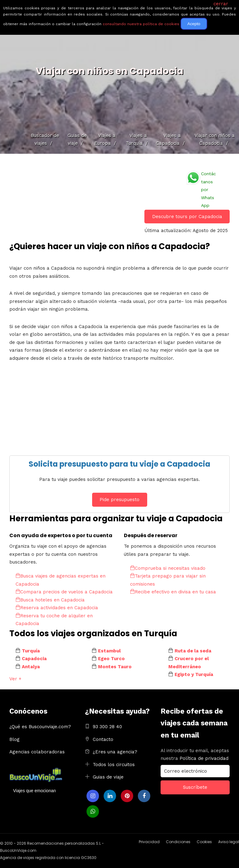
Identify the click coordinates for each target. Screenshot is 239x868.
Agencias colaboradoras (37, 752)
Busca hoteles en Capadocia (50, 600)
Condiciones (178, 842)
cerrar (221, 4)
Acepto (194, 24)
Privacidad (149, 842)
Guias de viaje (108, 777)
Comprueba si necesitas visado (168, 568)
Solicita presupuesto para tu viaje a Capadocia (119, 464)
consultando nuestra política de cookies (141, 24)
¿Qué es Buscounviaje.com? (40, 727)
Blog (14, 739)
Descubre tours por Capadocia (187, 217)
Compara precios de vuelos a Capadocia (64, 592)
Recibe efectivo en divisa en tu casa (173, 592)
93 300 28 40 (107, 727)
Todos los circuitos (114, 765)
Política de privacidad (204, 758)
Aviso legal (229, 842)
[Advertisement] (119, 412)
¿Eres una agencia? (115, 752)
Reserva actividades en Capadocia (57, 608)
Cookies (204, 842)
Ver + (15, 679)
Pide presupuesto (119, 500)
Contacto (103, 739)
